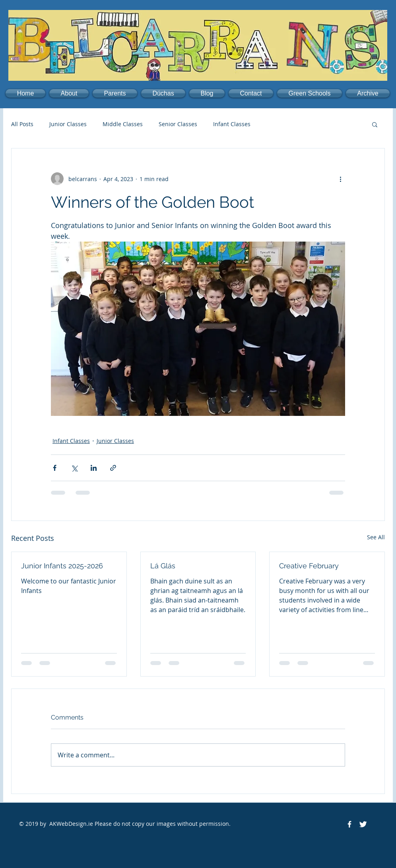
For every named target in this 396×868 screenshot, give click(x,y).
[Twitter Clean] (363, 824)
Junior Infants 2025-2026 (62, 566)
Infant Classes (232, 124)
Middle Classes (123, 124)
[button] (69, 93)
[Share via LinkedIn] (94, 468)
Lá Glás (163, 566)
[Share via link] (113, 468)
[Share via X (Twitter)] (74, 468)
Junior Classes (68, 124)
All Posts (22, 124)
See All (376, 537)
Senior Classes (178, 124)
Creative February (309, 566)
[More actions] (340, 179)
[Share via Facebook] (55, 468)
